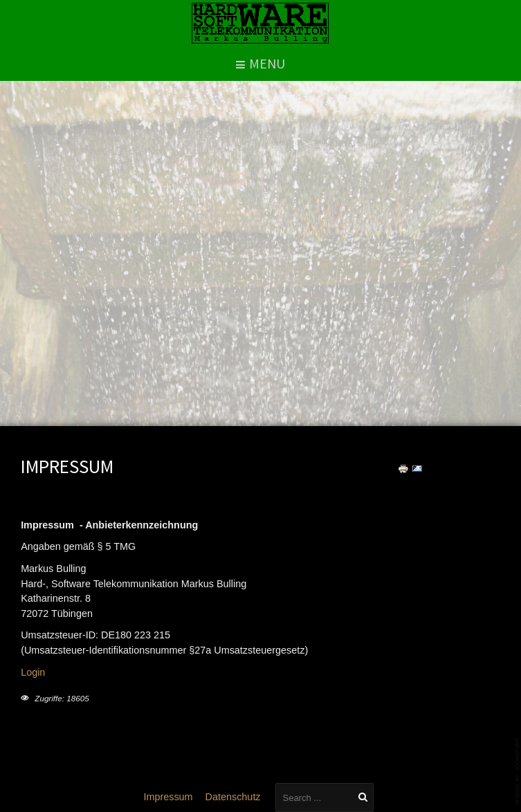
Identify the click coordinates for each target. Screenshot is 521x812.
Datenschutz (233, 796)
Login (33, 672)
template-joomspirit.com (518, 772)
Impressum (168, 796)
